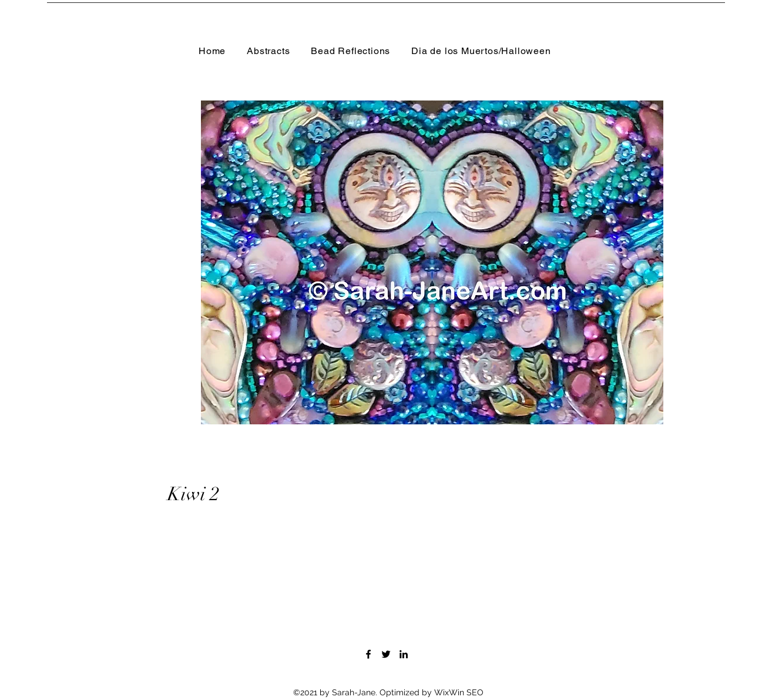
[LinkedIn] (404, 654)
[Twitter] (386, 654)
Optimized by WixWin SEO (432, 692)
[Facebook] (368, 654)
